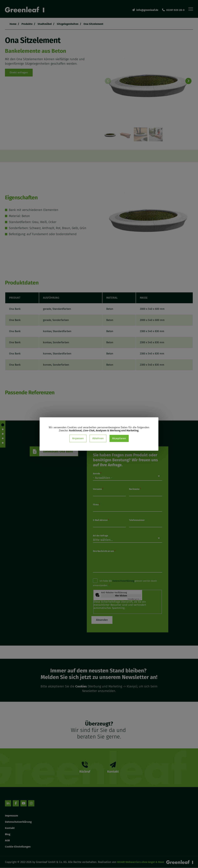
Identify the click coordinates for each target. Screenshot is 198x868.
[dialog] (99, 434)
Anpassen (78, 438)
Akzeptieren (119, 438)
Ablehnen (98, 438)
